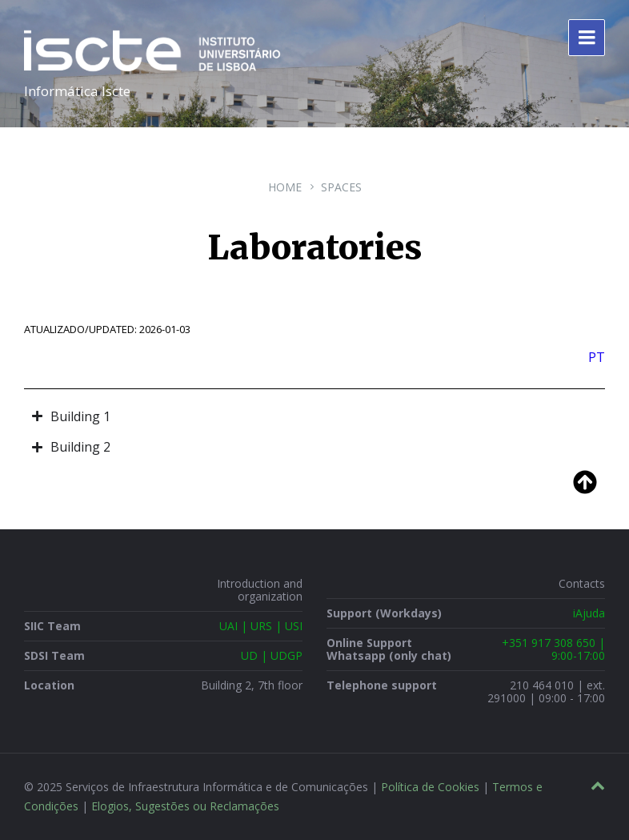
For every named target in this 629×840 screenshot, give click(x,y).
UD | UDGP (272, 655)
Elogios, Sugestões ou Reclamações (185, 806)
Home (285, 187)
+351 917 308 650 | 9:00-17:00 (553, 649)
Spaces (341, 187)
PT (597, 357)
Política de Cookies (430, 787)
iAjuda (589, 613)
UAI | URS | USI (261, 626)
